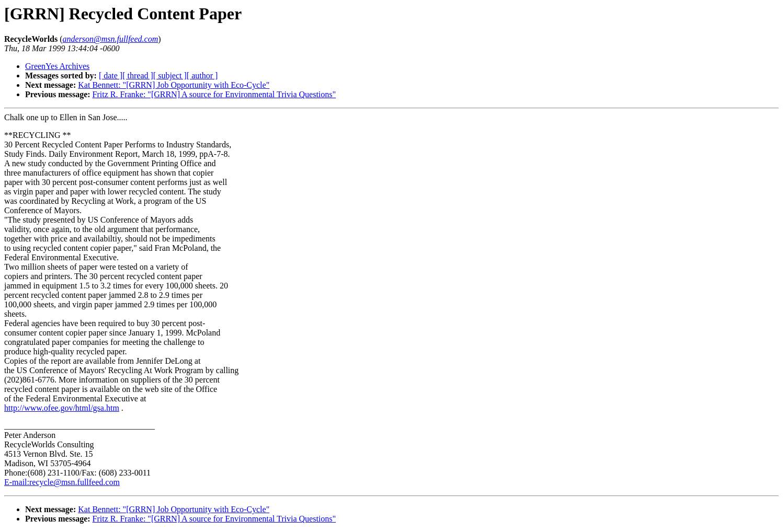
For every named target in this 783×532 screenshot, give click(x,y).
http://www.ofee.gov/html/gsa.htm (62, 408)
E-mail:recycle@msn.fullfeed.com (62, 482)
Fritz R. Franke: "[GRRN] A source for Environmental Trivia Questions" (214, 94)
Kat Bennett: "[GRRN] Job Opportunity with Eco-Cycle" (174, 85)
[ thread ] (138, 76)
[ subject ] (170, 76)
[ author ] (202, 76)
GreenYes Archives (57, 66)
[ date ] (111, 76)
